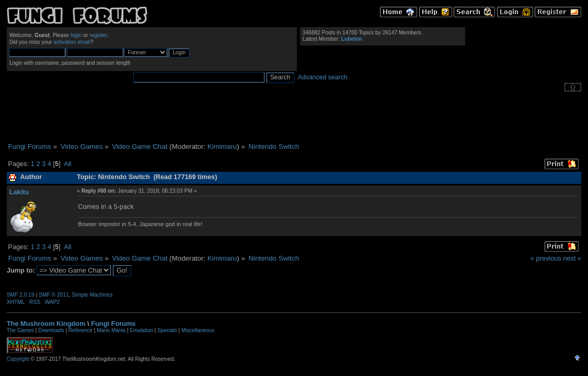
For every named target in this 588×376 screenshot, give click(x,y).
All (67, 164)
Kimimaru (222, 146)
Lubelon (352, 39)
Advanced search (323, 77)
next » (572, 258)
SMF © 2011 (54, 295)
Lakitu (19, 192)
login (76, 35)
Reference (80, 330)
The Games (20, 330)
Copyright (18, 359)
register (98, 35)
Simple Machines (92, 295)
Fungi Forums (113, 324)
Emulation (141, 330)
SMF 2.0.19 (21, 295)
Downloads (51, 330)
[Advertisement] (294, 117)
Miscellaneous (198, 330)
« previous (546, 258)
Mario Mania (111, 330)
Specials (167, 330)
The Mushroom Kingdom (46, 324)
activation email (72, 42)
